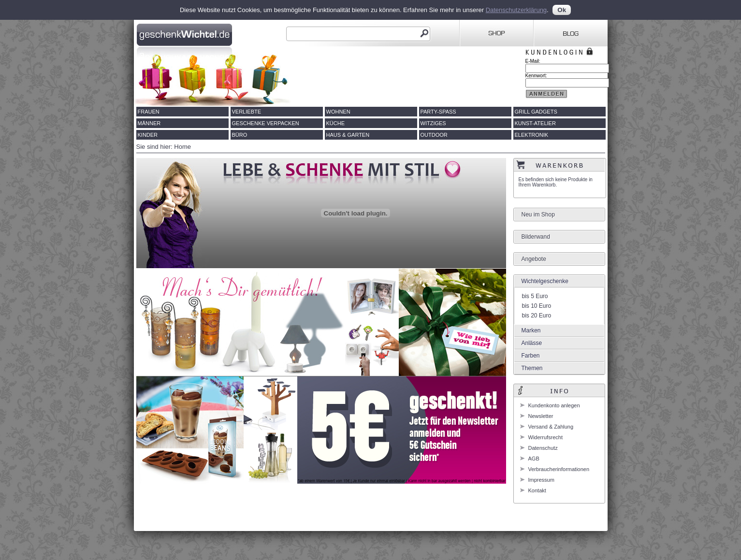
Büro (240, 135)
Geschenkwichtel (185, 33)
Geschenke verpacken (266, 123)
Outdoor (434, 135)
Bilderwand (536, 237)
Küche (336, 123)
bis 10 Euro (537, 306)
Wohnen (338, 112)
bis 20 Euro (537, 316)
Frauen (149, 112)
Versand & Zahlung (551, 427)
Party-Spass (438, 112)
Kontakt (537, 490)
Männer (149, 123)
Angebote (534, 259)
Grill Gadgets (536, 112)
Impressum (541, 480)
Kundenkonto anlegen (554, 405)
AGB (534, 459)
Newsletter (541, 416)
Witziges (433, 123)
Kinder (148, 135)
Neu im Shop (538, 215)
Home (182, 147)
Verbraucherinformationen (559, 469)
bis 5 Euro (535, 296)
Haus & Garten (348, 135)
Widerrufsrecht (546, 437)
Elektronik (532, 135)
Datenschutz (543, 448)
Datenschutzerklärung (516, 10)
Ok (562, 10)
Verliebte (247, 112)
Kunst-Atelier (535, 123)
